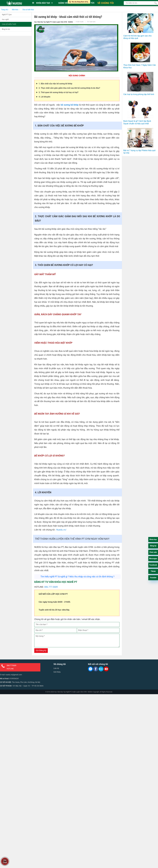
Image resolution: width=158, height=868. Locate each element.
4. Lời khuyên (44, 97)
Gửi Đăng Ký (41, 651)
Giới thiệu (57, 672)
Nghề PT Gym (7, 15)
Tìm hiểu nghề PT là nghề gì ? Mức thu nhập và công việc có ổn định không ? (77, 577)
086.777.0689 (51, 587)
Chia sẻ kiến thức (9, 24)
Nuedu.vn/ (61, 530)
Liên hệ (56, 668)
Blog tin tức (6, 29)
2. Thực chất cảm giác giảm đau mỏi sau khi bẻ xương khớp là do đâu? (69, 88)
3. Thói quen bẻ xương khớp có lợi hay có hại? (59, 92)
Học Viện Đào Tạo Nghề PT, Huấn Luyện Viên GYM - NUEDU (54, 22)
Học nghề (5, 19)
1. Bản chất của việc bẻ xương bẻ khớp (55, 84)
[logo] (14, 3)
